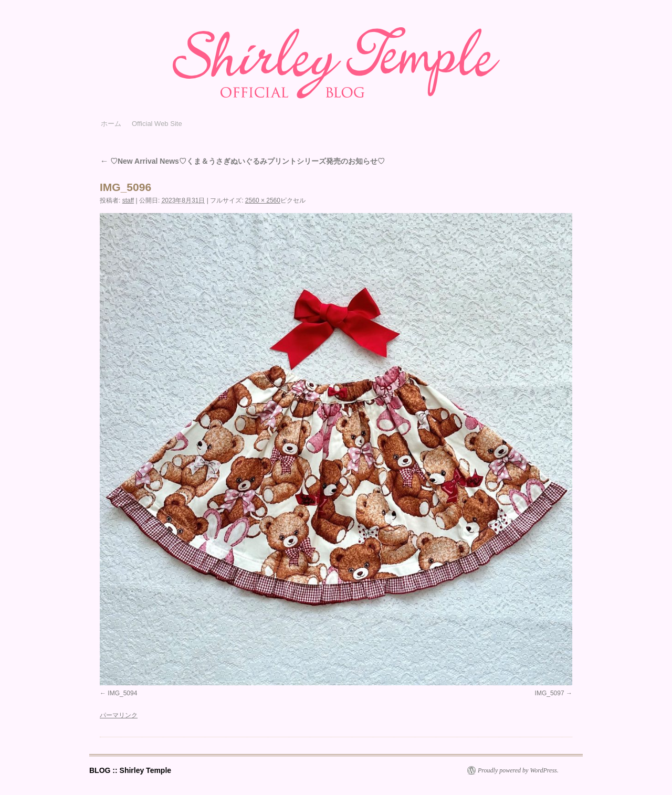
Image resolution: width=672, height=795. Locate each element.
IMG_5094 (122, 693)
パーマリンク (119, 715)
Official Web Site (157, 124)
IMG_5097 (550, 693)
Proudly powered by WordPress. (518, 770)
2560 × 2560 (263, 200)
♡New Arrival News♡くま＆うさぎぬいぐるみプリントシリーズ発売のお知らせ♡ (242, 161)
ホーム (111, 124)
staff (128, 200)
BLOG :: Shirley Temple (130, 770)
